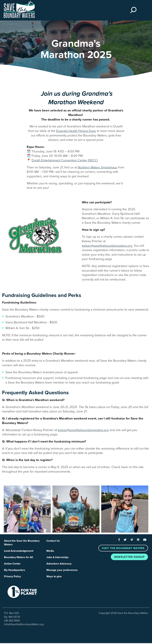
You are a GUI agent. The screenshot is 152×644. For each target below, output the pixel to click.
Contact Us (53, 541)
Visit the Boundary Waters (123, 548)
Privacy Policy (12, 577)
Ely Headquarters (15, 571)
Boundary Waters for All (18, 558)
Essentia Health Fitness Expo (76, 131)
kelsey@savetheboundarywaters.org (83, 430)
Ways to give (54, 577)
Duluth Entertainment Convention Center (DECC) (65, 160)
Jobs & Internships (58, 558)
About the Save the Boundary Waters (22, 543)
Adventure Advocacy (59, 564)
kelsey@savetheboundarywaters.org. (107, 246)
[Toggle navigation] (143, 10)
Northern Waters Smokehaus (97, 167)
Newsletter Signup (129, 557)
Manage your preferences (62, 571)
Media (50, 551)
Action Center (12, 564)
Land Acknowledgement (19, 551)
